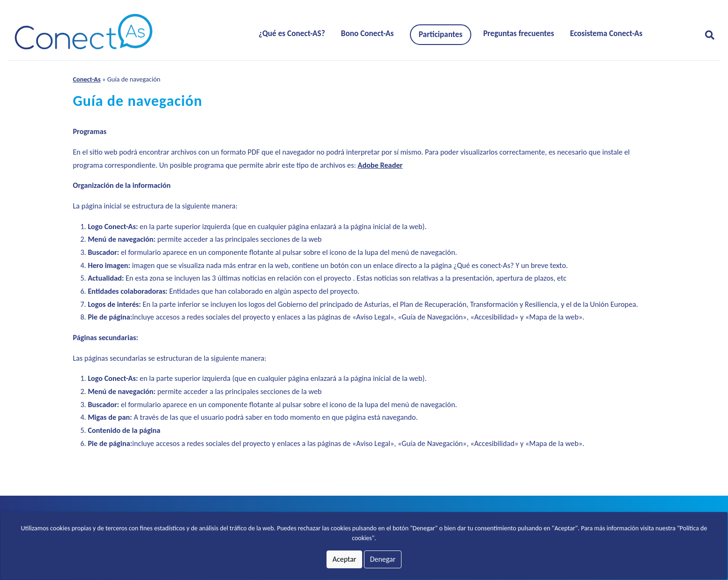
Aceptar (345, 559)
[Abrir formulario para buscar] (706, 35)
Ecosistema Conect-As (606, 33)
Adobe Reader (380, 165)
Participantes (441, 34)
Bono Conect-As (368, 33)
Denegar (383, 559)
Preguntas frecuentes (518, 33)
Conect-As (86, 79)
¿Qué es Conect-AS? (292, 33)
